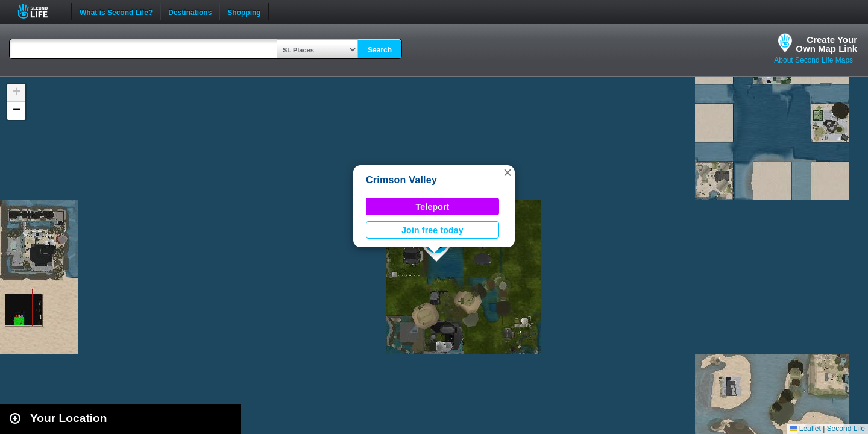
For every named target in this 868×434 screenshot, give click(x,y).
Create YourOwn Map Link (826, 44)
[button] (508, 172)
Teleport (433, 207)
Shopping (244, 11)
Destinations (190, 11)
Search (380, 50)
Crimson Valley (401, 180)
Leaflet (805, 429)
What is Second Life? (116, 11)
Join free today (432, 230)
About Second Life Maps (813, 60)
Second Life (39, 11)
